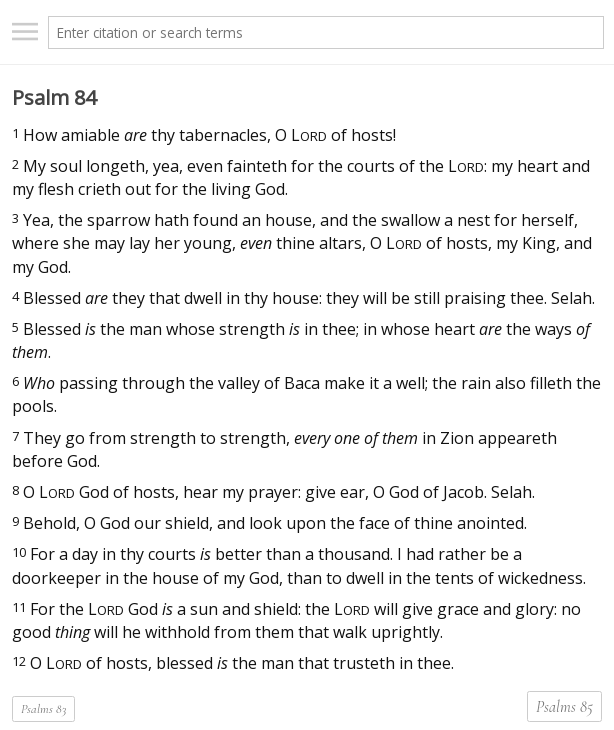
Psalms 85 (564, 707)
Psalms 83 (43, 709)
